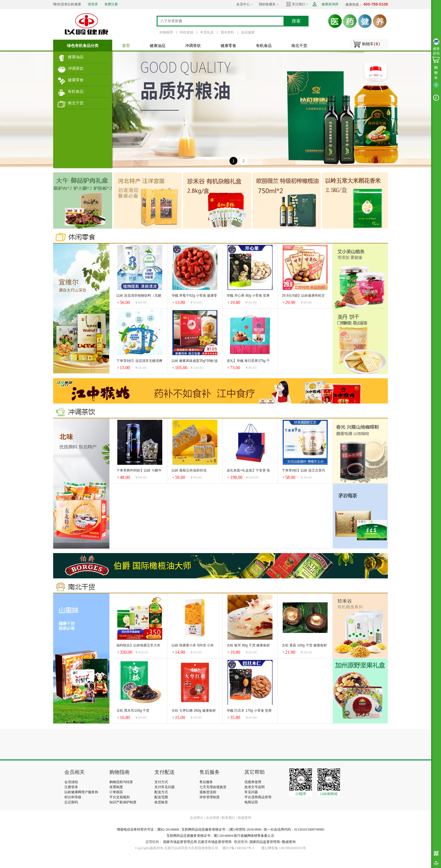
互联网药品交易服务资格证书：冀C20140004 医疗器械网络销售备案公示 (220, 836)
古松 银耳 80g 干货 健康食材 (248, 645)
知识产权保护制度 (123, 802)
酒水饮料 (227, 32)
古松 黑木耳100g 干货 (133, 711)
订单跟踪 (116, 792)
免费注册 (111, 4)
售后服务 (206, 782)
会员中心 (243, 4)
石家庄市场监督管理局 (215, 842)
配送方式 (161, 792)
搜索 (296, 21)
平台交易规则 (120, 797)
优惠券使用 (253, 782)
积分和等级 (73, 797)
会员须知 (71, 782)
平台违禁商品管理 (258, 797)
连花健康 (248, 32)
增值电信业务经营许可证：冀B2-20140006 (148, 829)
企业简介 (197, 818)
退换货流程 (208, 792)
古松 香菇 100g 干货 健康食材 (304, 645)
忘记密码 (71, 802)
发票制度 (116, 787)
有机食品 (76, 92)
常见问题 (251, 792)
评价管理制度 (210, 797)
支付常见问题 (165, 787)
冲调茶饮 (76, 68)
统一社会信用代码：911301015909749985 (294, 829)
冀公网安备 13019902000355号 (284, 848)
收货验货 (161, 802)
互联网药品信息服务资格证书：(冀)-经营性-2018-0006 (221, 829)
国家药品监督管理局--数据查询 (273, 842)
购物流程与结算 (121, 782)
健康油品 (76, 57)
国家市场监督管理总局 (180, 842)
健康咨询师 (330, 4)
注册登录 (71, 787)
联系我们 (228, 818)
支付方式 (161, 782)
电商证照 (251, 802)
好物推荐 (166, 32)
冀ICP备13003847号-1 (238, 848)
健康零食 (76, 80)
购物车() (371, 44)
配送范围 (161, 797)
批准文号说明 (255, 787)
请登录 (93, 4)
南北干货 (76, 103)
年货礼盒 (207, 32)
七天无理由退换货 (213, 787)
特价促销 (186, 32)
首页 (126, 46)
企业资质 (213, 818)
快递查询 (244, 818)
